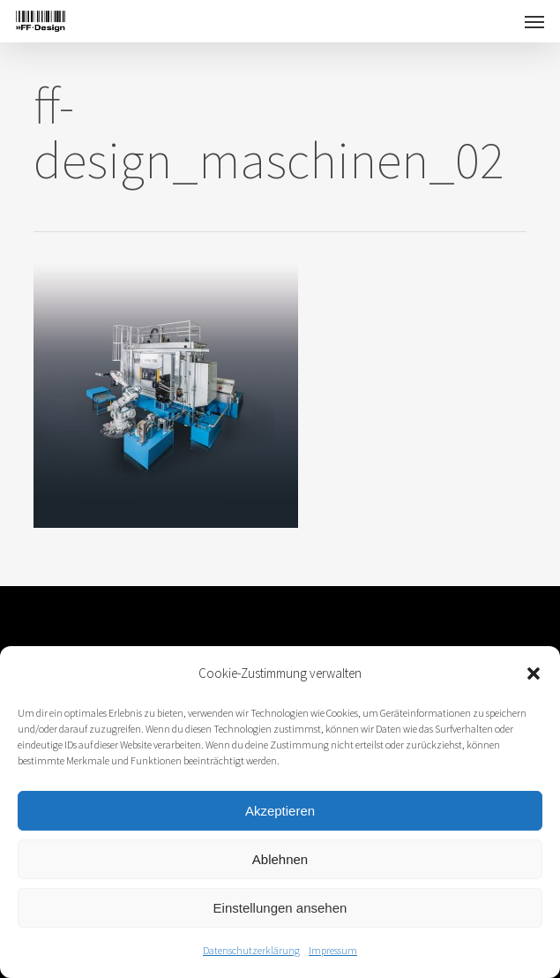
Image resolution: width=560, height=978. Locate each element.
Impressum (333, 950)
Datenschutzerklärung (251, 950)
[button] (534, 673)
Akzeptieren (280, 811)
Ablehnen (280, 859)
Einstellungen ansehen (280, 908)
